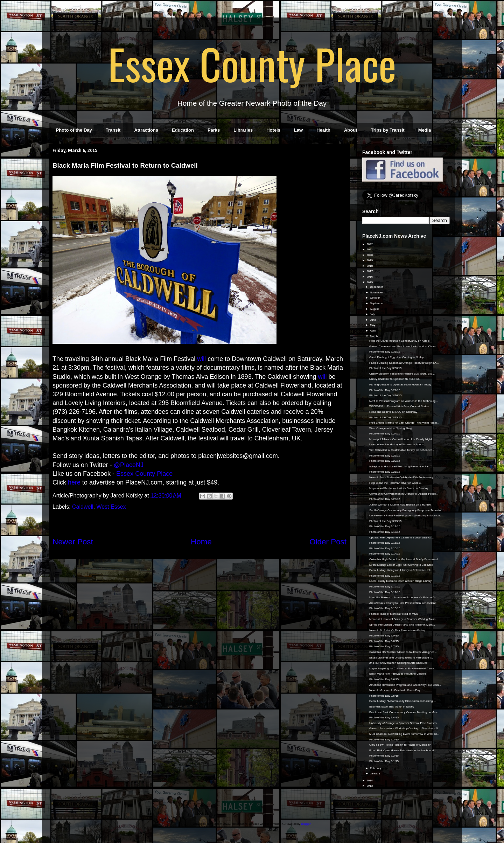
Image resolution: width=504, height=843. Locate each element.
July (373, 314)
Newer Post (73, 542)
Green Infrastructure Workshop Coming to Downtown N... (405, 728)
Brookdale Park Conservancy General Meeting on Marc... (405, 712)
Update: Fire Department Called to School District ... (401, 538)
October (375, 298)
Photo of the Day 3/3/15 (384, 740)
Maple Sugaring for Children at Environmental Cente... (403, 668)
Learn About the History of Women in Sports (397, 444)
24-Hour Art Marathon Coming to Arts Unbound (398, 663)
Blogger (306, 824)
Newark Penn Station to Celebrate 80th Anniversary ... (403, 477)
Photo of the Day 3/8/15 (384, 641)
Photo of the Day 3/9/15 (384, 636)
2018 (370, 266)
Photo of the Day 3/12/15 (385, 587)
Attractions (146, 130)
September (377, 303)
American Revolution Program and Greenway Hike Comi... (405, 685)
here (74, 482)
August (375, 309)
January (375, 774)
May (373, 325)
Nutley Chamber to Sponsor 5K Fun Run (394, 379)
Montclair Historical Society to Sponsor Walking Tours (402, 619)
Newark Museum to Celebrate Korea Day (395, 690)
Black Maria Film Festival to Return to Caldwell (398, 674)
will (201, 359)
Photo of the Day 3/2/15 (384, 756)
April (373, 331)
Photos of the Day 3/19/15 (386, 521)
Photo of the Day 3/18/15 (385, 526)
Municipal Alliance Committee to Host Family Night (401, 439)
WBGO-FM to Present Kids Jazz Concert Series (399, 406)
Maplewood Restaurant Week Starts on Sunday (399, 488)
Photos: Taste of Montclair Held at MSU (394, 614)
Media (425, 130)
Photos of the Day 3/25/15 (386, 417)
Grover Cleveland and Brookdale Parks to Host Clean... (404, 346)
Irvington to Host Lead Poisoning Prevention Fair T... (402, 466)
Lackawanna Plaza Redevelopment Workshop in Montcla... (406, 515)
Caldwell (83, 507)
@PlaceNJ (129, 465)
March (374, 336)
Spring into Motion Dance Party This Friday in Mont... (402, 625)
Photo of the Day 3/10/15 (385, 608)
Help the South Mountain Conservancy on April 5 (400, 341)
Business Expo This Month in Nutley (392, 707)
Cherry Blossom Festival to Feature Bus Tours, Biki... (402, 374)
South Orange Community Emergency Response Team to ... (407, 510)
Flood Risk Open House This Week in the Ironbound (402, 750)
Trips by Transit (388, 130)
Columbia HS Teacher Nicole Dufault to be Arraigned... (403, 652)
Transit (113, 130)
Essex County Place (252, 63)
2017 (370, 271)
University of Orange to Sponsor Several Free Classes (403, 723)
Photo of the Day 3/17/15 (385, 532)
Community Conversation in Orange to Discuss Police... (404, 494)
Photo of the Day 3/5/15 (384, 696)
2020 (370, 255)
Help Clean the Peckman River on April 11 (395, 483)
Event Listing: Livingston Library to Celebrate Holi (400, 570)
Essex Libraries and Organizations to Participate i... (401, 658)
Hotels (273, 130)
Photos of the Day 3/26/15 (386, 395)
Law (298, 130)
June (373, 320)
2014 (370, 781)
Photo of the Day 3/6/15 (384, 679)
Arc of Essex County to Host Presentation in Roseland (403, 603)
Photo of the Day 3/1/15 (384, 761)
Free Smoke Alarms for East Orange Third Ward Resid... (404, 423)
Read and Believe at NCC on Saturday (393, 412)
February (376, 768)
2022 (370, 244)
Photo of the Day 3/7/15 (384, 646)
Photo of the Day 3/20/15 (385, 499)
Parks (214, 130)
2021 (370, 249)
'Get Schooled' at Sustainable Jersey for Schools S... (402, 450)
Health (323, 130)
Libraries (243, 130)
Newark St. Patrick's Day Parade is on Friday (397, 630)
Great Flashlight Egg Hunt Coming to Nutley (397, 357)
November (377, 292)
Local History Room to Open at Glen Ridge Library (400, 581)
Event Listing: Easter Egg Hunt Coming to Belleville (401, 565)
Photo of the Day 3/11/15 (385, 592)
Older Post (328, 542)
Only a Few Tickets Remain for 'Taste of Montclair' (400, 745)
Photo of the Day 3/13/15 (385, 576)
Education (183, 130)
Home (201, 542)
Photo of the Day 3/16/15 (385, 543)
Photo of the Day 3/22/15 (385, 461)
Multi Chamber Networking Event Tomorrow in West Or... (404, 734)
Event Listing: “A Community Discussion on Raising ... (402, 701)
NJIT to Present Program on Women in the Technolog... (404, 401)
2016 (370, 277)
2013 (370, 786)
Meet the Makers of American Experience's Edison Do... (404, 597)
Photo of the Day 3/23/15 (385, 456)
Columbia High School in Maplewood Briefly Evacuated (403, 559)
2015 (370, 282)
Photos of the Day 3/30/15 (386, 368)
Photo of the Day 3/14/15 (385, 554)
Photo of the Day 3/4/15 (384, 717)
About (351, 130)
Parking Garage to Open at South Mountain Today (400, 385)
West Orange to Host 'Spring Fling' (391, 428)
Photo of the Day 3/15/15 (385, 548)
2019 (370, 260)
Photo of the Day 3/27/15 (385, 390)
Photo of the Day (74, 130)
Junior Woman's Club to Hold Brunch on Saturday (400, 505)
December (377, 287)
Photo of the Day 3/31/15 (385, 352)
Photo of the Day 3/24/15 (385, 434)
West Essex (111, 507)
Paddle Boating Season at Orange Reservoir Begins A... (404, 363)
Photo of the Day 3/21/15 (385, 472)
